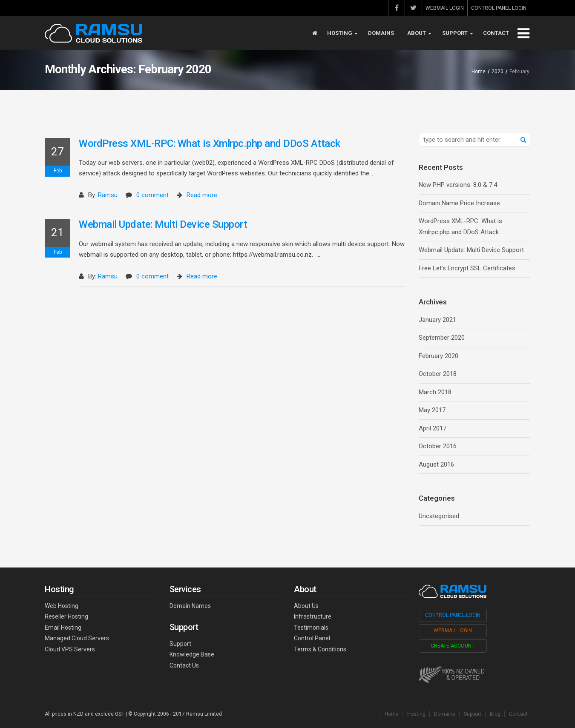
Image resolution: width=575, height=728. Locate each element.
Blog (495, 714)
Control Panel (312, 638)
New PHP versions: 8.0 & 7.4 (458, 185)
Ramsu (108, 195)
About (419, 33)
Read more (202, 195)
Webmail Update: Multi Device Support (163, 224)
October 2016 (438, 446)
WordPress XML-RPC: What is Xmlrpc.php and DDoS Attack (210, 143)
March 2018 (435, 392)
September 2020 (442, 338)
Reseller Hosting (66, 616)
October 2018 (438, 374)
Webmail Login (445, 8)
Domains (381, 33)
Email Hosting (63, 628)
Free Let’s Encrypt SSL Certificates (467, 268)
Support (458, 33)
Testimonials (311, 628)
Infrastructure (313, 616)
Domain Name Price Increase (459, 203)
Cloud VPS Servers (70, 649)
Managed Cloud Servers (77, 638)
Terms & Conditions (320, 649)
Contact (496, 33)
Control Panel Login (499, 8)
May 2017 (432, 410)
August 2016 (436, 464)
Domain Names (190, 606)
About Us (306, 606)
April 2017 (433, 428)
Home (479, 72)
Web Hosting (62, 606)
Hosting (342, 33)
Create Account (453, 646)
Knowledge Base (192, 654)
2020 (497, 72)
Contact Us (184, 665)
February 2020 (438, 356)
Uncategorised (439, 516)
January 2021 (437, 320)
